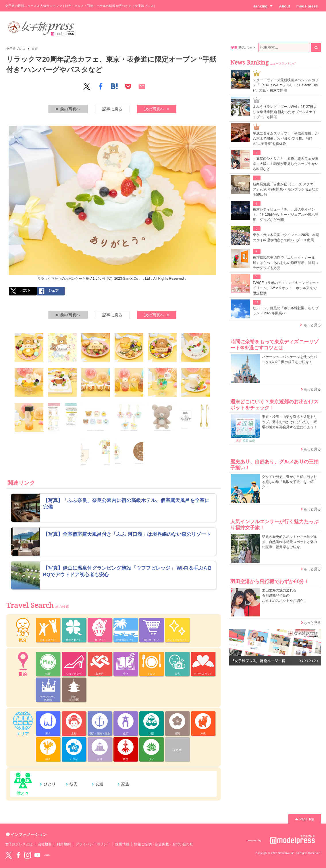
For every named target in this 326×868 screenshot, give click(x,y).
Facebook (18, 855)
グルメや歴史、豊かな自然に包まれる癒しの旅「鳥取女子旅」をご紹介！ (290, 482)
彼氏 (74, 784)
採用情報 (122, 844)
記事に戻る (112, 109)
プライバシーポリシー (93, 844)
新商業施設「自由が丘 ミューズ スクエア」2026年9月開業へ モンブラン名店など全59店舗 (286, 189)
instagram (28, 855)
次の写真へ (157, 109)
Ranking (263, 6)
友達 (99, 784)
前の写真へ (68, 109)
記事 (234, 48)
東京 (35, 49)
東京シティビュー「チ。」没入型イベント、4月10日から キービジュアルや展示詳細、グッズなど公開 (286, 215)
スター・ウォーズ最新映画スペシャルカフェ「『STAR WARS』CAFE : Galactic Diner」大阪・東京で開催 (286, 85)
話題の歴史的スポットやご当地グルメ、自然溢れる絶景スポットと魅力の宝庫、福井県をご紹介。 (290, 542)
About (284, 6)
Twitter (9, 855)
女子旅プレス (16, 49)
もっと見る (312, 325)
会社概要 (45, 844)
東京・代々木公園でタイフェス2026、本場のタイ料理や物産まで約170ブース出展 (286, 238)
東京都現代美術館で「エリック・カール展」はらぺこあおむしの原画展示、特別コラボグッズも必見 (286, 263)
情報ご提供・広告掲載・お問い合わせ (164, 844)
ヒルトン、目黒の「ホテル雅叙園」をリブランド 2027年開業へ (286, 311)
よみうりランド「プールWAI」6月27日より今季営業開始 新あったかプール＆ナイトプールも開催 (285, 112)
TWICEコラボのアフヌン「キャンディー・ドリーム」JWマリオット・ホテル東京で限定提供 (286, 288)
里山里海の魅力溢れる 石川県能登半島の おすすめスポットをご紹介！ (284, 595)
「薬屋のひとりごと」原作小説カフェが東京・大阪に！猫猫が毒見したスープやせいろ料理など (286, 164)
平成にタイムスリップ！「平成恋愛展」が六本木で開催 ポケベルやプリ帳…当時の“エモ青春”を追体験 (286, 139)
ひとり (50, 784)
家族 (125, 784)
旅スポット (247, 48)
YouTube (37, 855)
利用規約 (63, 844)
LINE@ (47, 855)
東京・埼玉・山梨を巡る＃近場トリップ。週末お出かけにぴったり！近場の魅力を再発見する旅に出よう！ (290, 422)
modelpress (307, 6)
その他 (177, 750)
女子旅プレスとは (19, 844)
